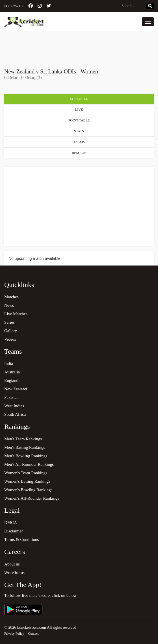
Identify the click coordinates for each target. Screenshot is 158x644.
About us (12, 564)
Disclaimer (14, 531)
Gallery (11, 331)
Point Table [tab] (79, 120)
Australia (12, 372)
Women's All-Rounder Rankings (32, 498)
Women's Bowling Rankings (28, 490)
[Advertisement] (79, 47)
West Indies (14, 406)
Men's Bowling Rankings (26, 456)
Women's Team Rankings (26, 473)
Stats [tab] (79, 131)
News (9, 305)
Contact (33, 634)
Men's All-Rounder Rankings (29, 464)
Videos (10, 339)
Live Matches (16, 314)
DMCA (11, 523)
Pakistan (11, 397)
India (9, 364)
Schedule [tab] (79, 99)
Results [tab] (79, 153)
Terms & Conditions (21, 539)
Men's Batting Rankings (25, 447)
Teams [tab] (79, 142)
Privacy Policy (14, 634)
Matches (11, 297)
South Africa (15, 414)
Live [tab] (79, 110)
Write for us (14, 573)
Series (9, 322)
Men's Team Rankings (23, 439)
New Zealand (16, 389)
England (11, 380)
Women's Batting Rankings (27, 481)
